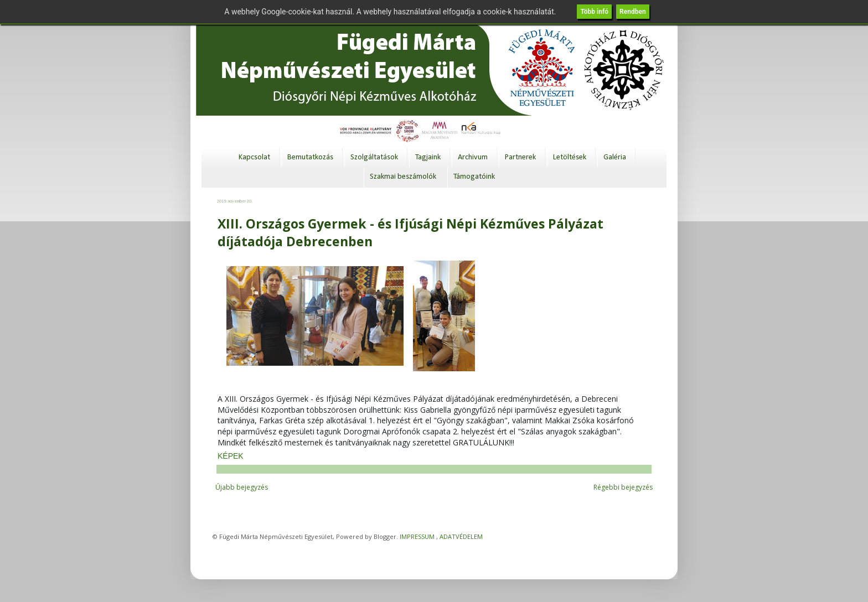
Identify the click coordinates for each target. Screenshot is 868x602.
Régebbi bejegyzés (623, 487)
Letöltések (570, 157)
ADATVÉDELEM (461, 536)
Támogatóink (474, 177)
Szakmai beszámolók (403, 177)
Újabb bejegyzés (242, 487)
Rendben (633, 12)
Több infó (594, 12)
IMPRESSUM (417, 536)
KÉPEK (231, 456)
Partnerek (520, 157)
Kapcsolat (254, 157)
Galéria (615, 157)
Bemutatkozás (310, 157)
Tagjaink (428, 157)
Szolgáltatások (374, 157)
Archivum (473, 157)
